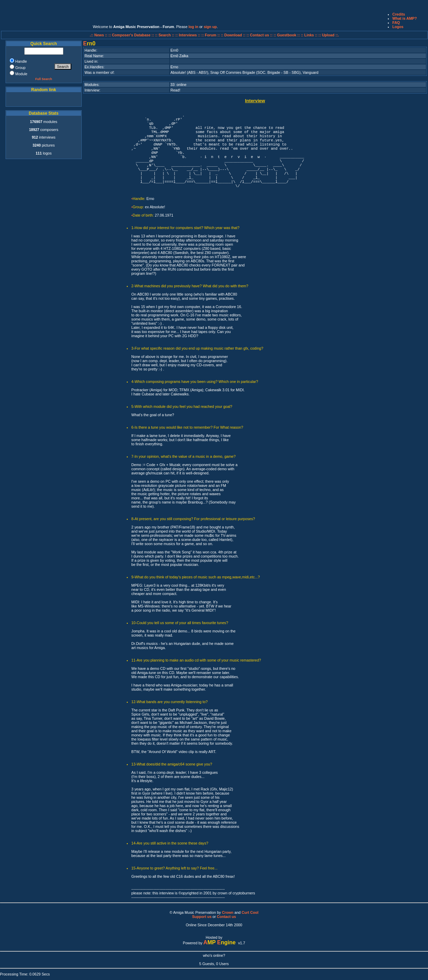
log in (193, 27)
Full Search (44, 79)
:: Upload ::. (329, 35)
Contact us (226, 917)
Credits (399, 14)
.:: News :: (99, 35)
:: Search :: (165, 35)
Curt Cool (250, 912)
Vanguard (310, 72)
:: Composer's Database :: (132, 35)
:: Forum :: (211, 35)
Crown (228, 912)
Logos (398, 27)
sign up (210, 27)
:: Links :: (309, 35)
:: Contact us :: (260, 35)
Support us (202, 917)
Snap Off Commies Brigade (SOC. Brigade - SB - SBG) (255, 72)
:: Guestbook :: (287, 35)
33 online (178, 85)
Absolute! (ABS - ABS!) (189, 72)
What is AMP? (405, 18)
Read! (175, 90)
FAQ (396, 23)
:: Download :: (234, 35)
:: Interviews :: (188, 35)
